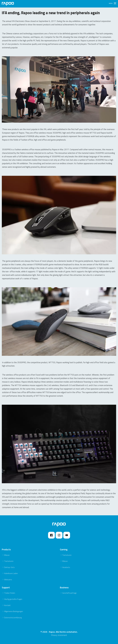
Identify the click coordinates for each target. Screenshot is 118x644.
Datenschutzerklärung (13, 618)
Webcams (8, 580)
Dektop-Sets (9, 567)
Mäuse (7, 555)
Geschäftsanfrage (69, 593)
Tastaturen (9, 561)
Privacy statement (59, 635)
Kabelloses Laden (11, 573)
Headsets (66, 567)
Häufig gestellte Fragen (13, 599)
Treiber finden (10, 593)
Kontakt (7, 605)
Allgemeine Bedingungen (14, 611)
